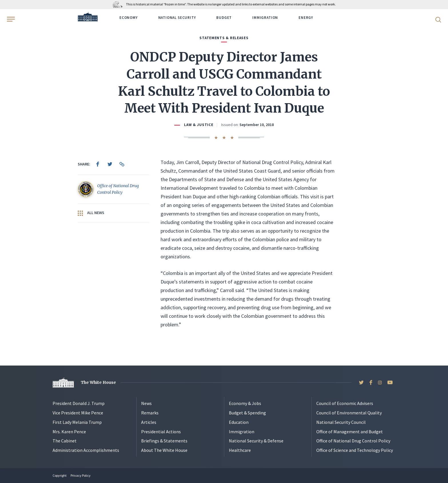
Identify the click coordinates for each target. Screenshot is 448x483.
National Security (177, 18)
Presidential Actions (161, 432)
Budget (224, 18)
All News (91, 213)
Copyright (60, 475)
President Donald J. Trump (79, 403)
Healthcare (240, 450)
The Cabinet (65, 441)
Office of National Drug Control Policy (353, 441)
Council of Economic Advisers (345, 403)
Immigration (265, 18)
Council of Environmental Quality (349, 413)
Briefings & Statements (164, 441)
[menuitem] (98, 164)
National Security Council (341, 422)
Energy (306, 18)
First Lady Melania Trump (77, 422)
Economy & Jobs (245, 403)
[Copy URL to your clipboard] (122, 164)
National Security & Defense (256, 441)
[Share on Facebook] (98, 164)
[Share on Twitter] (110, 164)
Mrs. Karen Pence (69, 432)
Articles (149, 422)
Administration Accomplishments (86, 450)
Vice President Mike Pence (78, 413)
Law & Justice (199, 125)
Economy (129, 18)
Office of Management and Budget (350, 432)
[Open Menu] (10, 19)
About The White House (164, 450)
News (146, 403)
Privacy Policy (81, 475)
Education (239, 422)
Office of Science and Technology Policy (355, 450)
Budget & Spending (247, 413)
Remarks (150, 413)
